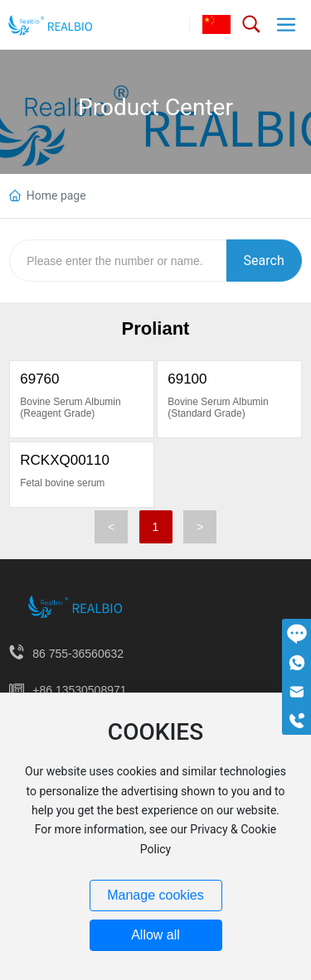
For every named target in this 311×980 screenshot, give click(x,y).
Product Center (155, 107)
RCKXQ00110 (65, 460)
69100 (187, 379)
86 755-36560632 (78, 654)
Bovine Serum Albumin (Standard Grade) (218, 408)
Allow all (155, 935)
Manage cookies (155, 895)
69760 (39, 379)
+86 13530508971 (79, 690)
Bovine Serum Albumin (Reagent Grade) (70, 408)
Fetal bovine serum (62, 483)
